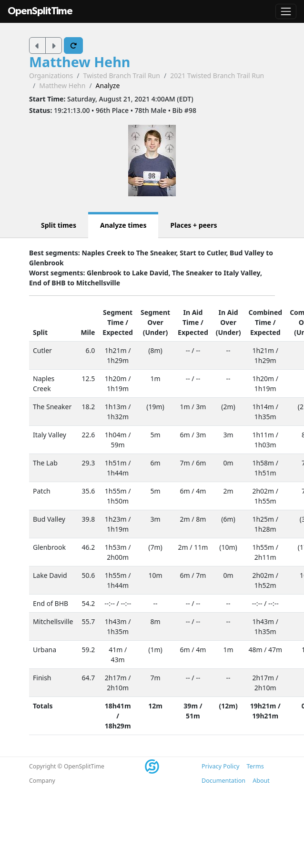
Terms (255, 766)
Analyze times (123, 225)
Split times (59, 225)
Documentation (223, 781)
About (261, 781)
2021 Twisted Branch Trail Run (217, 76)
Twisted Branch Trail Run (121, 76)
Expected (118, 332)
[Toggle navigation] (286, 11)
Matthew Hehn (80, 62)
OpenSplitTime (40, 11)
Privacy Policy (220, 766)
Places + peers (193, 225)
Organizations (51, 76)
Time (115, 322)
